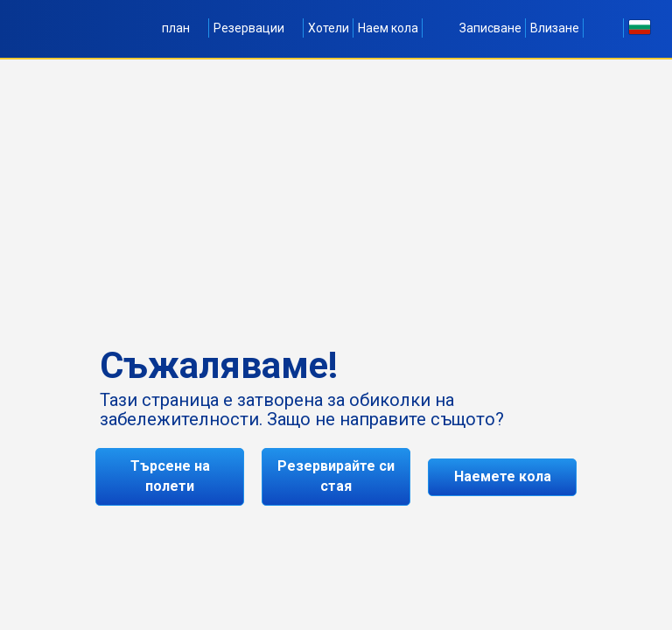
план (183, 28)
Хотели (329, 28)
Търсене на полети (170, 476)
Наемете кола (503, 476)
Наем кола (388, 28)
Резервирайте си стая (336, 476)
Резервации (256, 28)
